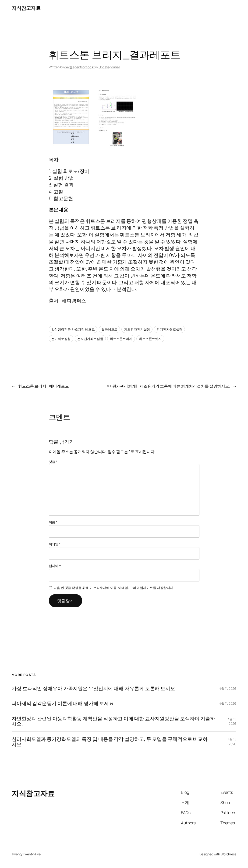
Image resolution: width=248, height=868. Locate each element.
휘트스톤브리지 (121, 339)
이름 (53, 522)
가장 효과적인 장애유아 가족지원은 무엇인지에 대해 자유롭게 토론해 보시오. (94, 689)
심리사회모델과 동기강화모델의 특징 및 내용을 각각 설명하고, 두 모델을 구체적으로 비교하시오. (110, 742)
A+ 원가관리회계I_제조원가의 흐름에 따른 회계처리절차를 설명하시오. (168, 386)
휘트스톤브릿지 (150, 339)
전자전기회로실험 (90, 339)
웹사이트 (55, 566)
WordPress (229, 854)
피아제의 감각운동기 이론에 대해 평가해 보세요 (63, 703)
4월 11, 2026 (228, 688)
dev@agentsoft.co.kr (79, 67)
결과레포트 (110, 329)
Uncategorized (109, 67)
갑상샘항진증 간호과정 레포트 (73, 329)
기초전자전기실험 (137, 329)
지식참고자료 (26, 8)
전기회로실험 (61, 339)
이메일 (55, 544)
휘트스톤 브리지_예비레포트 (43, 386)
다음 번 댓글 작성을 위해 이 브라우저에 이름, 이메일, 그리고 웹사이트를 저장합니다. (114, 588)
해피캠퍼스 (74, 301)
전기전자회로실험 (169, 329)
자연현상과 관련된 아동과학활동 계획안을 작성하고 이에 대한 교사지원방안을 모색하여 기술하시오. (113, 721)
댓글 (53, 462)
